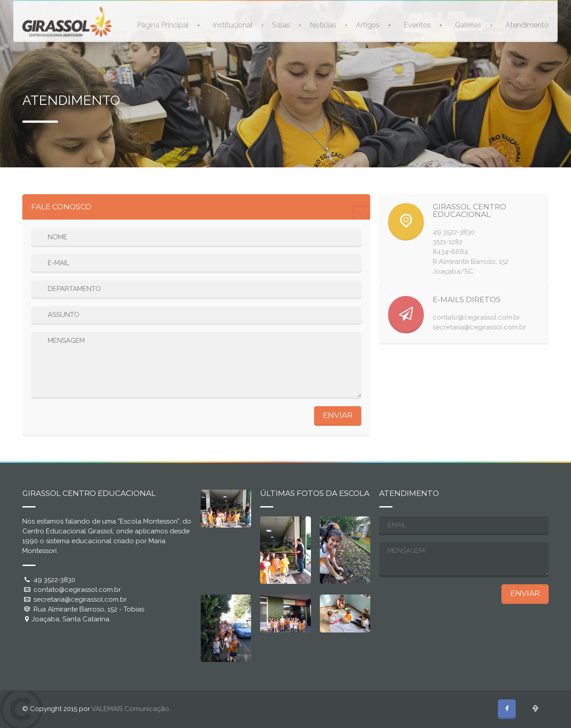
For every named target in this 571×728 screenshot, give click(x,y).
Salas (281, 24)
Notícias (323, 24)
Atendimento (527, 24)
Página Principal (163, 24)
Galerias (468, 24)
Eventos (417, 24)
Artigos (368, 24)
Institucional (233, 24)
